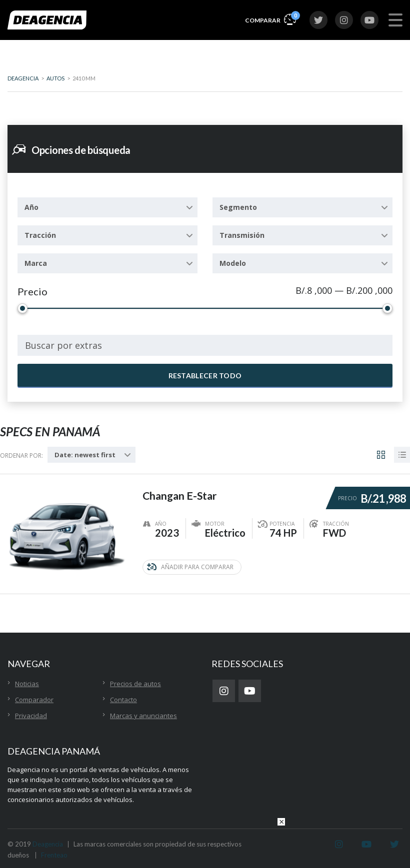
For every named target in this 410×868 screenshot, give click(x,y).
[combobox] (107, 207)
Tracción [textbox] (40, 235)
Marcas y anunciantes (143, 716)
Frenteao (54, 855)
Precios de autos (135, 684)
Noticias (27, 684)
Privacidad (31, 716)
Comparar (270, 19)
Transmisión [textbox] (242, 235)
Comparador (34, 700)
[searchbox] (205, 345)
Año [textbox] (31, 207)
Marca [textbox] (36, 263)
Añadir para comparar (190, 567)
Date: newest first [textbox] (85, 455)
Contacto (123, 700)
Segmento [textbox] (238, 207)
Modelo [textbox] (233, 263)
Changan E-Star (181, 493)
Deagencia (48, 844)
